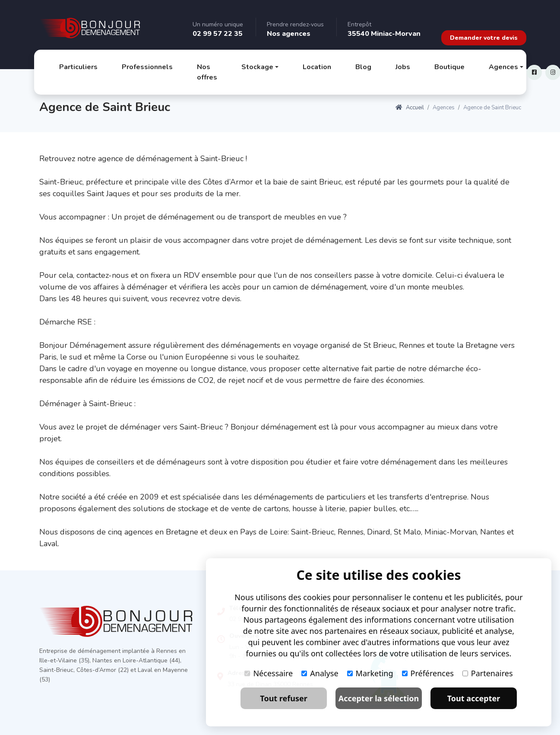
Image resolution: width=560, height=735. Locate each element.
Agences (503, 67)
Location (317, 67)
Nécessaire (269, 673)
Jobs (403, 67)
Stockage (257, 67)
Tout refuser (284, 698)
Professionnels (147, 67)
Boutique (449, 67)
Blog (363, 67)
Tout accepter (474, 698)
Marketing (370, 673)
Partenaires (488, 673)
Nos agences (289, 34)
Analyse (320, 673)
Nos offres (207, 72)
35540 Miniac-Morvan (384, 34)
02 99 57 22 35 (218, 34)
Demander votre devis (484, 38)
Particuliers (78, 67)
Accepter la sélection (379, 698)
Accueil (410, 108)
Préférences (428, 673)
